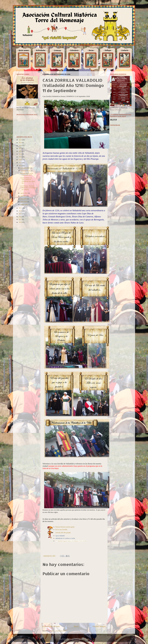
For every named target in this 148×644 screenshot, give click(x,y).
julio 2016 (24, 196)
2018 (20, 160)
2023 (20, 145)
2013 (20, 214)
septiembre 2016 (26, 171)
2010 (20, 222)
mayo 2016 (24, 202)
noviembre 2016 (26, 168)
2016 (20, 165)
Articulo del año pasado (63, 533)
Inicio (76, 626)
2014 (20, 211)
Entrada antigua (99, 626)
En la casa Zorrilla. (61, 530)
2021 (20, 151)
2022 (20, 148)
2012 (20, 217)
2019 (20, 157)
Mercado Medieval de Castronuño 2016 (27, 174)
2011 (20, 219)
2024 (20, 143)
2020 (20, 154)
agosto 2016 (24, 193)
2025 (20, 140)
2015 (20, 208)
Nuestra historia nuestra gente (65, 527)
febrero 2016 (25, 204)
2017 (20, 163)
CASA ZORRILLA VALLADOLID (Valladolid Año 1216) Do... (27, 181)
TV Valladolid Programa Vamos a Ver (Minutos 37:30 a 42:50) (71, 541)
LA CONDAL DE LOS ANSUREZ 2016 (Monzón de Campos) (29, 188)
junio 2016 (24, 199)
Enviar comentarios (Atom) (59, 631)
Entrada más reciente (51, 626)
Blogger (87, 639)
